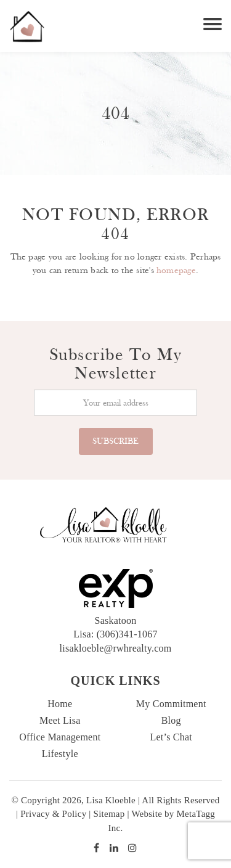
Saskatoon (116, 620)
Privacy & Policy (53, 814)
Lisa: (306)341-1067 (115, 634)
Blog (171, 720)
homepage (176, 270)
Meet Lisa (60, 720)
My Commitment (171, 704)
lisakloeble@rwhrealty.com (116, 648)
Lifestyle (60, 754)
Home (60, 704)
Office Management (60, 737)
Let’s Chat (171, 737)
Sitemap (109, 814)
